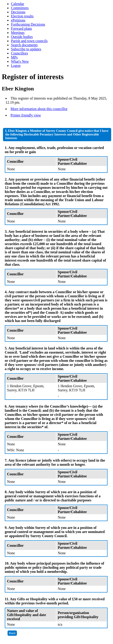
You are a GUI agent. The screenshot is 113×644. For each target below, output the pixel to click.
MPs (14, 57)
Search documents (24, 45)
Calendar (18, 4)
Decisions (18, 12)
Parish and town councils (29, 41)
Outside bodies (22, 37)
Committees (20, 8)
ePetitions (18, 20)
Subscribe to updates (26, 49)
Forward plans (21, 28)
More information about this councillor (39, 109)
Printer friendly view (26, 115)
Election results (22, 16)
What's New (20, 61)
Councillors (20, 53)
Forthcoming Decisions (28, 24)
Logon (16, 66)
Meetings (18, 33)
